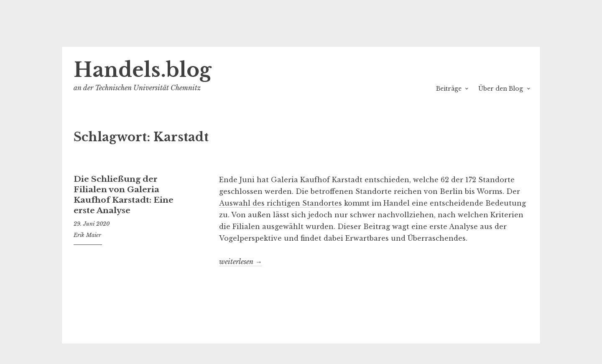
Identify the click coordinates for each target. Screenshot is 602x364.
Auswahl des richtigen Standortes (281, 203)
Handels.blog (143, 70)
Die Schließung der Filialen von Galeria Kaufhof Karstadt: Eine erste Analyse (124, 195)
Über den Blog (501, 89)
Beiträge (449, 89)
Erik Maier (87, 235)
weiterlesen (240, 262)
